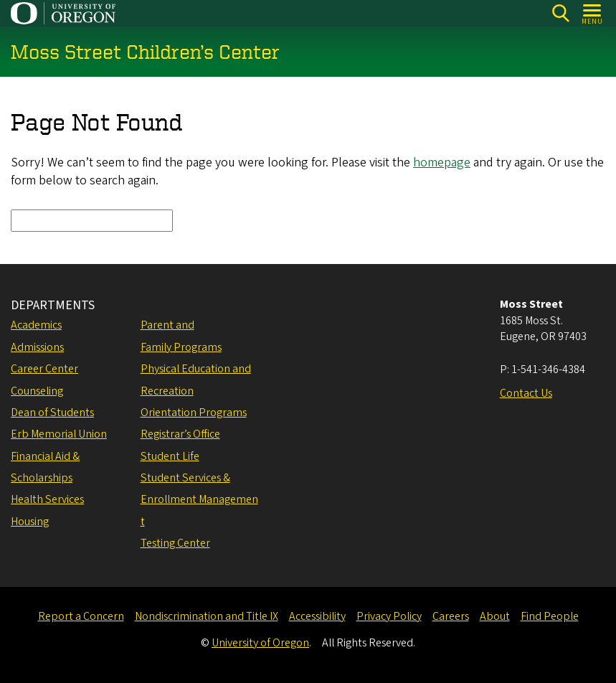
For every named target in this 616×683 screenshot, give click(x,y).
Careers (451, 616)
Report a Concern (81, 616)
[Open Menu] (593, 13)
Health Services (47, 499)
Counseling (37, 391)
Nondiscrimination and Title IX (207, 616)
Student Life (170, 456)
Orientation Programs (194, 413)
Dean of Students (52, 413)
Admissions (37, 347)
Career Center (44, 369)
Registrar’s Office (180, 434)
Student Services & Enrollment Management (199, 500)
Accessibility (317, 616)
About (495, 616)
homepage (442, 163)
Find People (550, 616)
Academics (36, 325)
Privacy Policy (389, 616)
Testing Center (175, 543)
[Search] (560, 13)
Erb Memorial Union (59, 434)
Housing (30, 522)
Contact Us (526, 393)
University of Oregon (260, 643)
